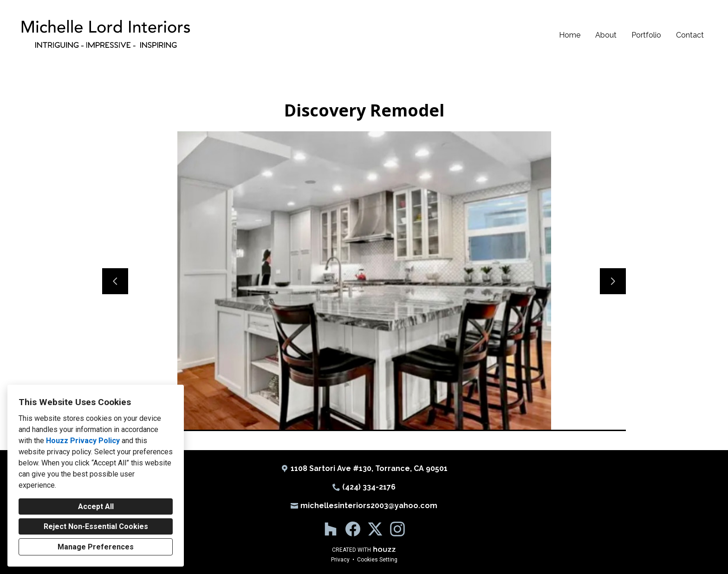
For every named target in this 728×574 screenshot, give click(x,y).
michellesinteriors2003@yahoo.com (369, 506)
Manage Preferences (96, 547)
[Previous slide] (115, 281)
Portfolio (646, 35)
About (606, 35)
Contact (690, 35)
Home (570, 35)
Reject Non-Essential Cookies (96, 526)
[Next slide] (613, 281)
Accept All (96, 506)
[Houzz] (331, 529)
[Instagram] (397, 529)
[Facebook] (353, 529)
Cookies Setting (377, 560)
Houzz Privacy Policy (83, 441)
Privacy (340, 560)
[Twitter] (375, 529)
